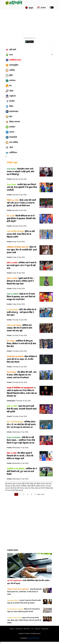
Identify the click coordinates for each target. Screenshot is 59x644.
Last (43, 494)
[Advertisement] (32, 19)
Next (39, 494)
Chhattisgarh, (19, 401)
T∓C (32, 629)
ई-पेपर (41, 8)
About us (12, 629)
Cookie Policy (19, 629)
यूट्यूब (29, 8)
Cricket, (17, 179)
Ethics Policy (27, 629)
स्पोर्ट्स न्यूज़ (12, 163)
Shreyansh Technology (33, 638)
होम (6, 157)
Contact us (37, 629)
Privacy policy (45, 629)
